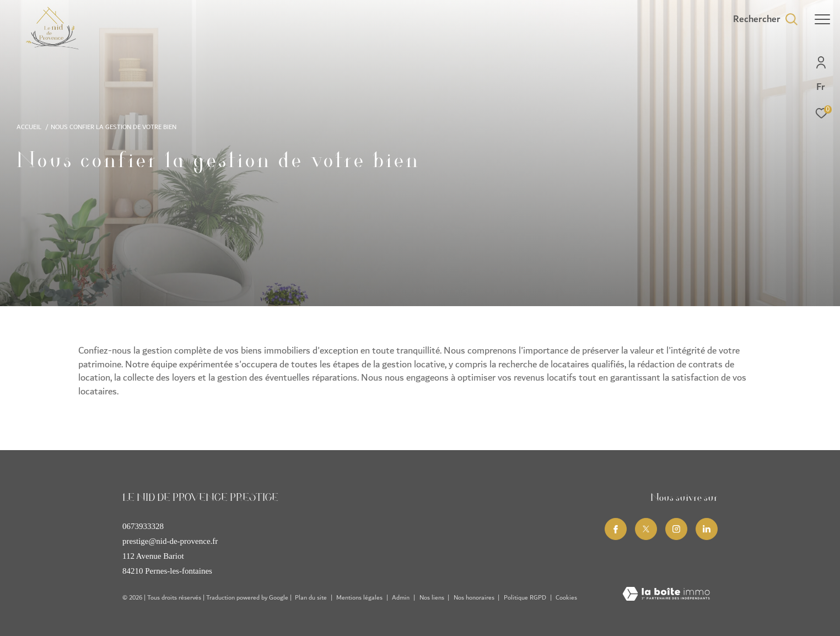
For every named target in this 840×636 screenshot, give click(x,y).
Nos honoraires (475, 598)
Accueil (29, 127)
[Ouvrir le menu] (822, 19)
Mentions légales (360, 598)
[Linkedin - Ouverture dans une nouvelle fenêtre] (707, 529)
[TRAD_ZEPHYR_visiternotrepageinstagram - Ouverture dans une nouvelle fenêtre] (676, 529)
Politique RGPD (525, 598)
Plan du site (312, 598)
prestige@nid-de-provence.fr (170, 541)
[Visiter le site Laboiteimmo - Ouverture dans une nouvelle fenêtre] (666, 595)
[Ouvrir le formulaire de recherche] (765, 19)
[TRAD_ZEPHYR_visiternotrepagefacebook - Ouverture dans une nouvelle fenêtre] (616, 529)
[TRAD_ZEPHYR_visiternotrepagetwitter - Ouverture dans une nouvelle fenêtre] (646, 529)
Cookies (566, 598)
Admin (402, 598)
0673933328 (143, 526)
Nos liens (433, 598)
